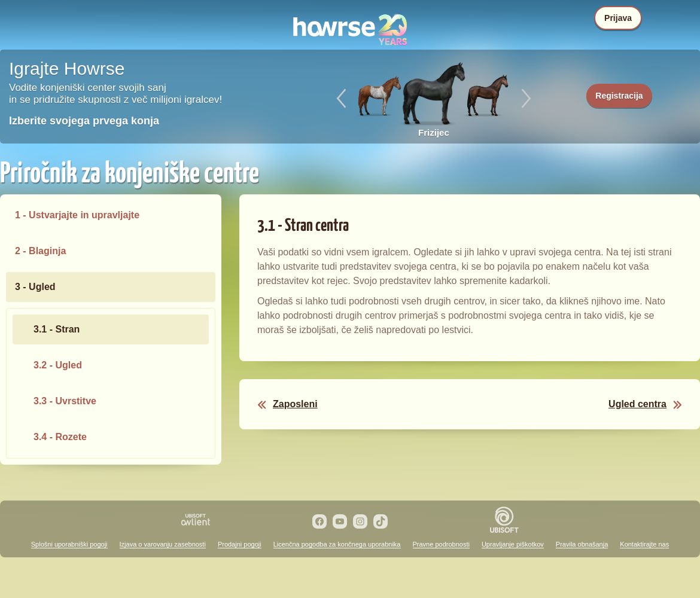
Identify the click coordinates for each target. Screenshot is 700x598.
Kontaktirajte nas (644, 544)
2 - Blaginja (40, 251)
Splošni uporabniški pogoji (69, 544)
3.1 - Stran (57, 329)
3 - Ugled (35, 287)
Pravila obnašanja (582, 544)
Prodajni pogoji (240, 544)
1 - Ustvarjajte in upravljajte (77, 215)
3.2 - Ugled (58, 365)
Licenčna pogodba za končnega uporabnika (337, 544)
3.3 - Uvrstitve (65, 401)
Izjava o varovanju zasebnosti (163, 544)
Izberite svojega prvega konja (84, 121)
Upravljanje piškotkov (513, 544)
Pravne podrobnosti (441, 544)
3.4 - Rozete (60, 437)
